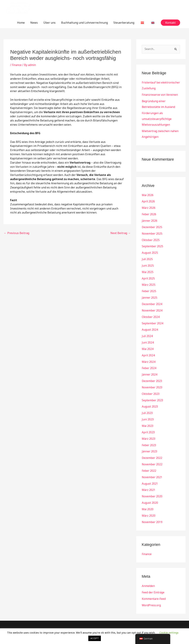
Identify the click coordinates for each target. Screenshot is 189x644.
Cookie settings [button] (169, 633)
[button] (170, 23)
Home (21, 23)
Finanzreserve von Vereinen (160, 94)
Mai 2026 (148, 194)
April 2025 (148, 275)
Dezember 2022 (152, 451)
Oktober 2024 (151, 313)
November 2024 (152, 306)
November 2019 (152, 513)
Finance (17, 65)
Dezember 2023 (152, 375)
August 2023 (150, 400)
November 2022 (152, 457)
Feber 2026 (149, 212)
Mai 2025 (148, 269)
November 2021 (152, 469)
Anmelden (148, 577)
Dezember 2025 (152, 225)
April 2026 (148, 200)
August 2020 (150, 494)
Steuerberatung (124, 23)
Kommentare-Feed (154, 589)
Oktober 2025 (151, 238)
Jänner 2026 (150, 219)
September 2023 (153, 394)
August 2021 (150, 476)
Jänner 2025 (150, 294)
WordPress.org (151, 596)
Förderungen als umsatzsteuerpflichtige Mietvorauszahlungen (157, 118)
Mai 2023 (148, 419)
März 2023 (149, 432)
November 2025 (152, 231)
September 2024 (153, 319)
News (34, 23)
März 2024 (149, 357)
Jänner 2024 (150, 369)
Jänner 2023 (150, 444)
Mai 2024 (148, 344)
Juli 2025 (147, 256)
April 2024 (148, 350)
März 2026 (149, 206)
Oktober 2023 (151, 388)
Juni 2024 (148, 338)
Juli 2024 (147, 331)
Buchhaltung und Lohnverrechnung (84, 23)
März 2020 (149, 507)
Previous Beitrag (17, 233)
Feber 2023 (149, 438)
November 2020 (152, 488)
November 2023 (152, 382)
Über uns (49, 23)
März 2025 (149, 281)
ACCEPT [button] (95, 638)
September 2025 (153, 244)
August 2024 (150, 325)
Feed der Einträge (153, 583)
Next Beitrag (121, 233)
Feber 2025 (149, 288)
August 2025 (150, 250)
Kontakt (151, 621)
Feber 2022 (149, 463)
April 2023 (148, 425)
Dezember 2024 (152, 300)
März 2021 (149, 482)
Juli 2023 (147, 407)
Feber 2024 (149, 363)
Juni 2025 (148, 263)
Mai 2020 (148, 501)
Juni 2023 (148, 413)
